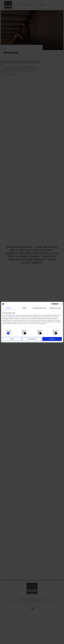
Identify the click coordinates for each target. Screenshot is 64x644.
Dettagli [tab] (24, 308)
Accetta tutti (52, 339)
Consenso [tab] (9, 308)
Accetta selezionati (32, 339)
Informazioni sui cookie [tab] (55, 308)
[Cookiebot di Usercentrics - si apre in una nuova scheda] (52, 304)
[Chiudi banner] (61, 304)
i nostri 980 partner (10, 315)
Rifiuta (12, 339)
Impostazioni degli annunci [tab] (40, 308)
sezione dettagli (51, 327)
